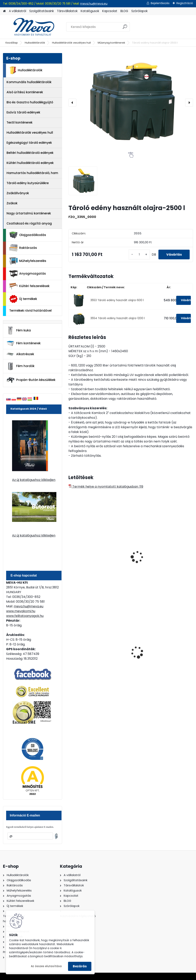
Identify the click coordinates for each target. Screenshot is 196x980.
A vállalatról (18, 11)
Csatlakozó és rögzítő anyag (29, 223)
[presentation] (72, 103)
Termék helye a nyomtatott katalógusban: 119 (106, 487)
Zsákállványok (18, 193)
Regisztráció (185, 3)
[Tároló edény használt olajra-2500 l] (131, 103)
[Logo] (30, 27)
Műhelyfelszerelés (28, 261)
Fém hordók (20, 366)
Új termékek (23, 299)
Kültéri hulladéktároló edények (30, 163)
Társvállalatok (67, 11)
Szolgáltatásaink (42, 11)
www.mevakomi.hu (21, 611)
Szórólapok (139, 11)
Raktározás (23, 248)
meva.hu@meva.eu (94, 4)
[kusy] (139, 255)
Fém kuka (19, 330)
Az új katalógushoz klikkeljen (34, 480)
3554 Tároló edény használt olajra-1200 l (118, 318)
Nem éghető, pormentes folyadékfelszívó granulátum (126, 652)
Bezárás (80, 966)
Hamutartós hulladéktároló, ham (32, 173)
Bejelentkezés (160, 3)
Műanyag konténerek (111, 43)
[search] (125, 28)
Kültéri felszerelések (29, 286)
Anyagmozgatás (28, 274)
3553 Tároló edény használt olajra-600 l (117, 300)
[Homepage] (4, 11)
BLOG (124, 11)
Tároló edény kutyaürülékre (28, 183)
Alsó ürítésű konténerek (25, 92)
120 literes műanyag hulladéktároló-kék (87, 649)
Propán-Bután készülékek (31, 380)
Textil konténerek (19, 122)
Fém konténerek (23, 343)
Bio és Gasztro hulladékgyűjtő (30, 102)
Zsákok (12, 203)
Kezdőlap (12, 43)
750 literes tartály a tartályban (129, 556)
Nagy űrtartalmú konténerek (29, 213)
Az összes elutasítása (46, 966)
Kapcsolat (110, 11)
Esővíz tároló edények (23, 112)
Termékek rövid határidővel (30, 311)
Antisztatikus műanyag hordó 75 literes (86, 558)
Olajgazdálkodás (28, 235)
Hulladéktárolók (35, 43)
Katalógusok (90, 11)
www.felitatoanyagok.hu (25, 616)
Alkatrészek (20, 354)
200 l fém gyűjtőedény (166, 556)
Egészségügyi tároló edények (29, 143)
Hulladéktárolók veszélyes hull (71, 43)
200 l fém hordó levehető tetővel (169, 649)
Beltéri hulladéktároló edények (30, 153)
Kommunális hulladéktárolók (29, 82)
